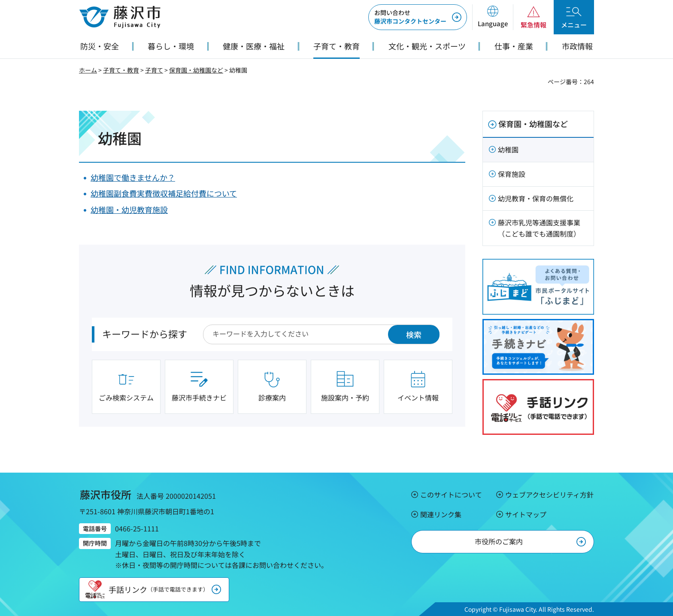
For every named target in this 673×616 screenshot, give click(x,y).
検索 (414, 334)
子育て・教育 (121, 70)
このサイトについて (451, 495)
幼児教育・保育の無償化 (536, 198)
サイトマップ (526, 514)
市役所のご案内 (499, 541)
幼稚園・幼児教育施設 (129, 209)
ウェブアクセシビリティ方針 (549, 495)
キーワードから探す (145, 334)
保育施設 (512, 174)
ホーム (88, 70)
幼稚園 (508, 149)
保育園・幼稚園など (196, 70)
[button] (493, 17)
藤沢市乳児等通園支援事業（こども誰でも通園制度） (539, 228)
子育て (154, 70)
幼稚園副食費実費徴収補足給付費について (164, 193)
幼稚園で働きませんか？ (133, 177)
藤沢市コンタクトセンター (410, 17)
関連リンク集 (441, 514)
